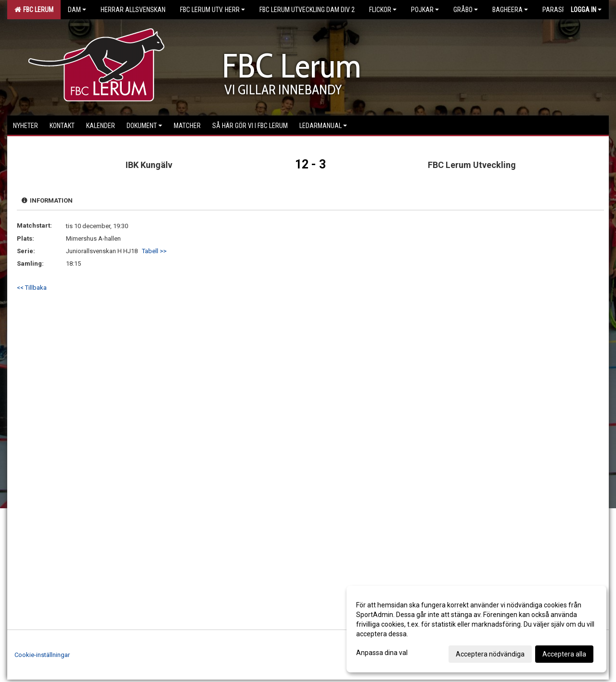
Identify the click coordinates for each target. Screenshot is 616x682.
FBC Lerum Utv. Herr (212, 10)
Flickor (383, 10)
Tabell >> (154, 251)
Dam (77, 10)
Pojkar (425, 10)
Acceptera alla (564, 654)
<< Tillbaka (32, 288)
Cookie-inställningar (42, 655)
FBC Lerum (34, 10)
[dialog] (476, 629)
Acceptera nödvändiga (490, 654)
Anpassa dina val (382, 653)
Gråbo (466, 10)
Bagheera (510, 10)
